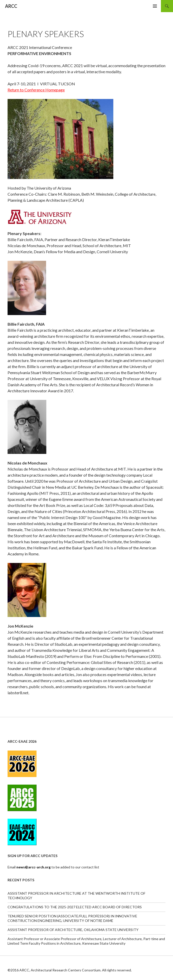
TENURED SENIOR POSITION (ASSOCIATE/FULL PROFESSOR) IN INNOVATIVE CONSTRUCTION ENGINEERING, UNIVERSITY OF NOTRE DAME (72, 918)
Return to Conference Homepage (36, 90)
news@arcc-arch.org (34, 867)
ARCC (11, 6)
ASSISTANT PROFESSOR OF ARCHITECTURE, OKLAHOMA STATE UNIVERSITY (73, 930)
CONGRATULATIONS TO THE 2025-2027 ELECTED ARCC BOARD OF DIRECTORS (75, 907)
